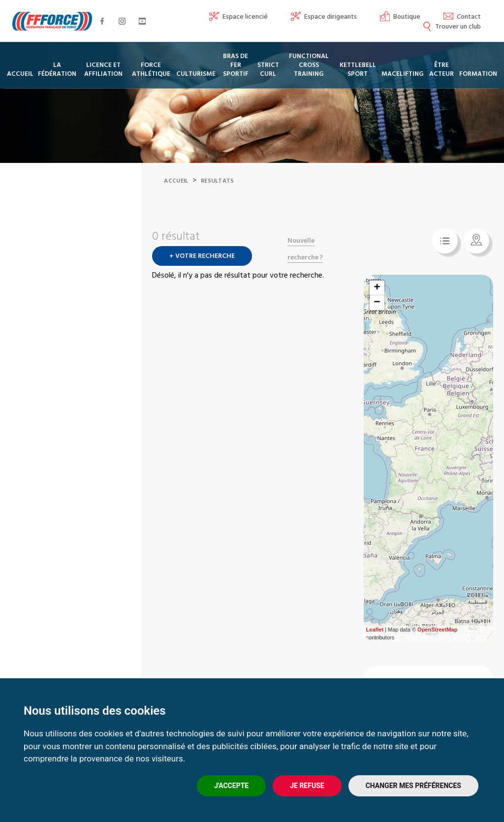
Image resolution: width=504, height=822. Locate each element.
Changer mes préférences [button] (413, 786)
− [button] (377, 315)
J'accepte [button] (231, 786)
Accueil (176, 193)
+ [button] (377, 300)
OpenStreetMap (437, 642)
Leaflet (375, 642)
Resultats (218, 193)
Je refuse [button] (307, 786)
